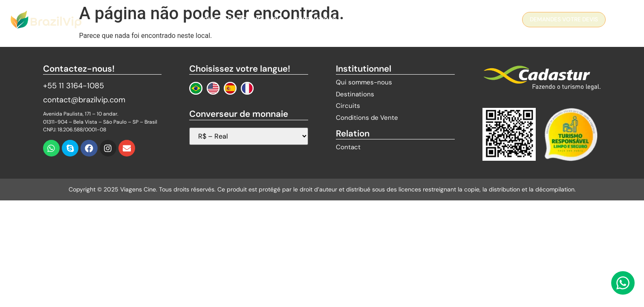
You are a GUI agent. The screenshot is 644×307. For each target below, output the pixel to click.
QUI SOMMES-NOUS (256, 19)
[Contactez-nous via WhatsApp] (623, 283)
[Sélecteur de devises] (248, 136)
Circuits (360, 19)
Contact (425, 19)
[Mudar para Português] (196, 88)
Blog (392, 19)
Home (208, 19)
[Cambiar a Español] (230, 88)
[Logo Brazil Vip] (46, 20)
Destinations (316, 19)
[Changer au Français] (247, 88)
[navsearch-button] (621, 21)
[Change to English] (213, 88)
